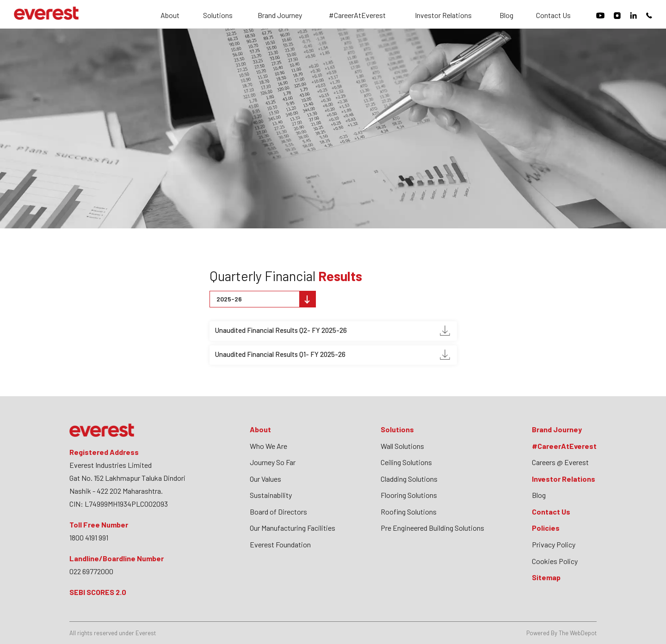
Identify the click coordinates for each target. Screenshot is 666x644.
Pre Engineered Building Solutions (432, 528)
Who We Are (268, 446)
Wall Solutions (402, 446)
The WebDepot (578, 633)
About (170, 15)
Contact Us (553, 15)
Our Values (265, 479)
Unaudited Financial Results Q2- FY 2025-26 (333, 331)
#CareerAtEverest (357, 15)
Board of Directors (278, 512)
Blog (506, 15)
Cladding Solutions (409, 479)
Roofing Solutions (409, 512)
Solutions (218, 15)
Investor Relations (443, 15)
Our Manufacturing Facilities (293, 528)
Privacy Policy (554, 544)
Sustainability (271, 495)
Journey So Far (273, 462)
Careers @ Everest (560, 462)
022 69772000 (91, 571)
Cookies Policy (555, 561)
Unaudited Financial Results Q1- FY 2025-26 (333, 355)
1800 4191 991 (89, 537)
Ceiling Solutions (406, 462)
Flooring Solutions (409, 495)
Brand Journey (280, 15)
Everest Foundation (280, 544)
